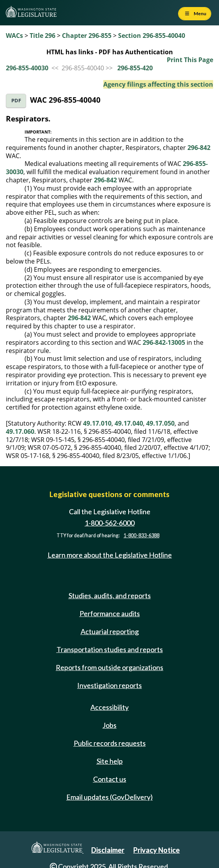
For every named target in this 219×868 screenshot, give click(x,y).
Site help (110, 761)
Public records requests (110, 743)
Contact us (110, 779)
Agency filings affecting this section (158, 84)
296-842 (199, 148)
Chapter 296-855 (87, 36)
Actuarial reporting (110, 631)
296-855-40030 (27, 68)
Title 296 (42, 36)
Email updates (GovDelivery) (109, 797)
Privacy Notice (156, 850)
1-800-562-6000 (109, 523)
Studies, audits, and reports (110, 595)
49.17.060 (20, 431)
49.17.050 (160, 423)
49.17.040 (129, 423)
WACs (14, 36)
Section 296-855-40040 (152, 36)
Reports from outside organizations (109, 667)
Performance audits (110, 613)
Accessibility (109, 707)
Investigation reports (109, 685)
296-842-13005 (164, 342)
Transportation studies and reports (110, 649)
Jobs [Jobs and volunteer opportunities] (109, 725)
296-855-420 (135, 68)
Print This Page (190, 60)
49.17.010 (97, 423)
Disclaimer (108, 850)
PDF (16, 101)
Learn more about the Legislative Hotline (110, 555)
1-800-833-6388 (141, 536)
